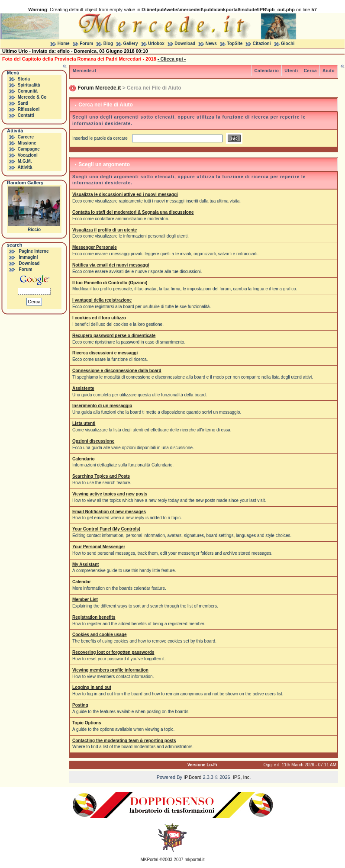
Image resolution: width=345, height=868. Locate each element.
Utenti (291, 71)
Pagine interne (34, 251)
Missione (27, 143)
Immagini (29, 257)
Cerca (310, 71)
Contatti (26, 115)
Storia (24, 79)
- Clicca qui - (172, 59)
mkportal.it (194, 860)
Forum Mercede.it (99, 88)
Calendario (267, 71)
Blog (108, 43)
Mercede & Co (32, 97)
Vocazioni (28, 155)
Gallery (131, 43)
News (211, 43)
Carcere (26, 137)
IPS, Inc (241, 777)
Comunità (28, 91)
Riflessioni (29, 109)
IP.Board (192, 777)
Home (64, 43)
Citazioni (262, 43)
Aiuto (329, 71)
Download (185, 43)
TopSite (235, 43)
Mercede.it (84, 71)
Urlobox (156, 43)
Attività (25, 167)
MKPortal (150, 860)
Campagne (29, 149)
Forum (86, 43)
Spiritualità (29, 85)
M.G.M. (25, 161)
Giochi (288, 43)
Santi (23, 103)
